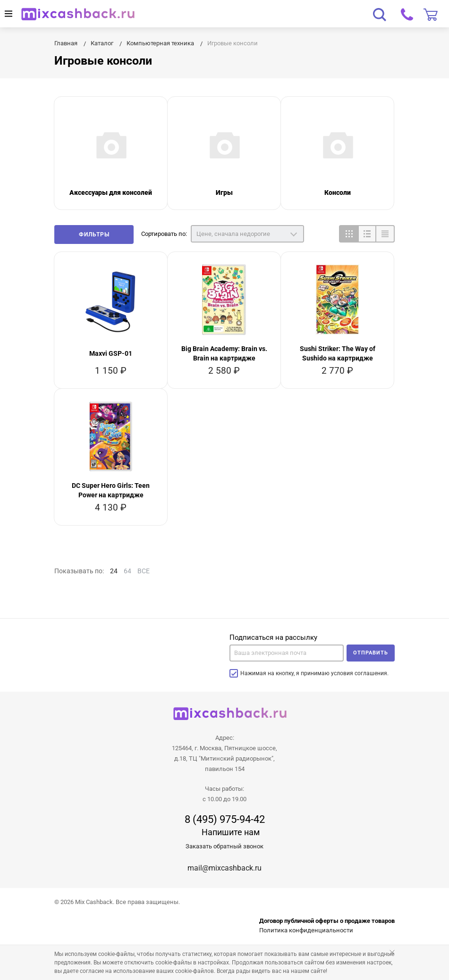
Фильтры (94, 235)
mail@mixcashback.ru (224, 868)
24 (114, 571)
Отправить (371, 653)
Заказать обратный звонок (224, 846)
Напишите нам (231, 832)
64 (127, 571)
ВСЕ (144, 571)
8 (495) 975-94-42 (225, 820)
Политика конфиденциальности (306, 930)
